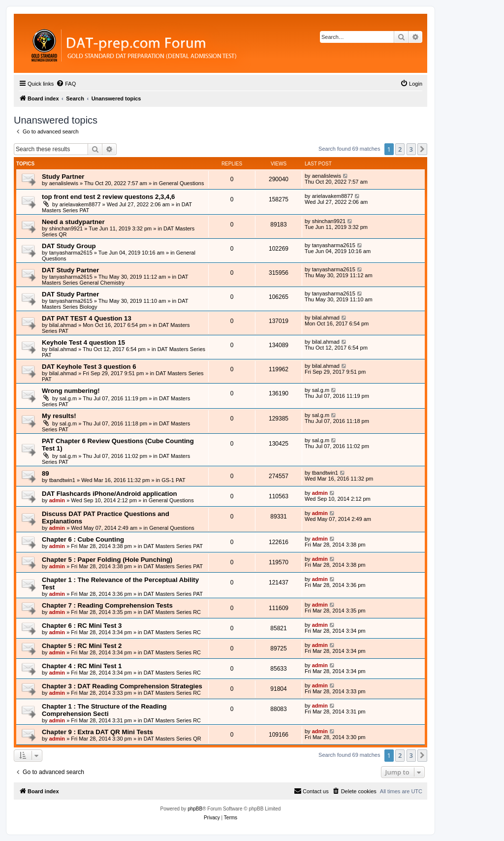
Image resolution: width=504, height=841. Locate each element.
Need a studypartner (73, 222)
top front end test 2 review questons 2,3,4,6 (108, 197)
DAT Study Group (69, 246)
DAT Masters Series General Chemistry (115, 280)
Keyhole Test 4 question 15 (83, 342)
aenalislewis (64, 183)
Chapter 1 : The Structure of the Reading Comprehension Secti (104, 710)
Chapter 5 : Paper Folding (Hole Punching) (107, 560)
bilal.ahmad (63, 325)
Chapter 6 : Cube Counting (83, 539)
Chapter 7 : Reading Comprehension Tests (107, 605)
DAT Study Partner (70, 270)
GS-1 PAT (173, 480)
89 (46, 473)
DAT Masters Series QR (173, 739)
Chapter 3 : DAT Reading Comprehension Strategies (122, 686)
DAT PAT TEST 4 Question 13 (87, 318)
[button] (422, 149)
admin (57, 500)
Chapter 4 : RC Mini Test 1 (82, 666)
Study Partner (63, 177)
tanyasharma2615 (71, 253)
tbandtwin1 (62, 480)
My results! (59, 416)
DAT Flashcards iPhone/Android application (110, 494)
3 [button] (411, 149)
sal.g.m (68, 398)
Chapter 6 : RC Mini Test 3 (82, 626)
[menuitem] (66, 84)
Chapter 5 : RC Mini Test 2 (82, 646)
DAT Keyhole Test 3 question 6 (89, 367)
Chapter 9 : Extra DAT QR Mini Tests (97, 732)
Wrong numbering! (71, 391)
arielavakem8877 (80, 204)
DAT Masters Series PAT (173, 546)
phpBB (195, 809)
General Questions (182, 183)
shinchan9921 (66, 228)
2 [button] (400, 149)
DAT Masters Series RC (172, 612)
